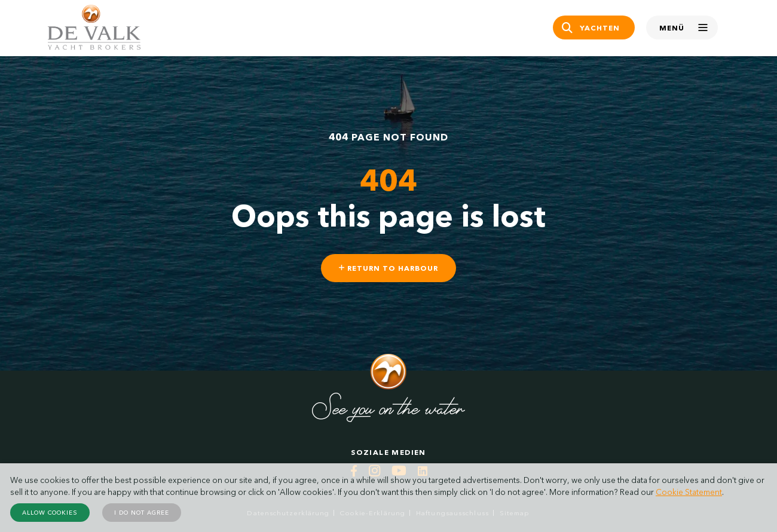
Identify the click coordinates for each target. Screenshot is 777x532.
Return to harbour (389, 268)
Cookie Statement (689, 492)
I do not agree (142, 513)
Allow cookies (50, 513)
